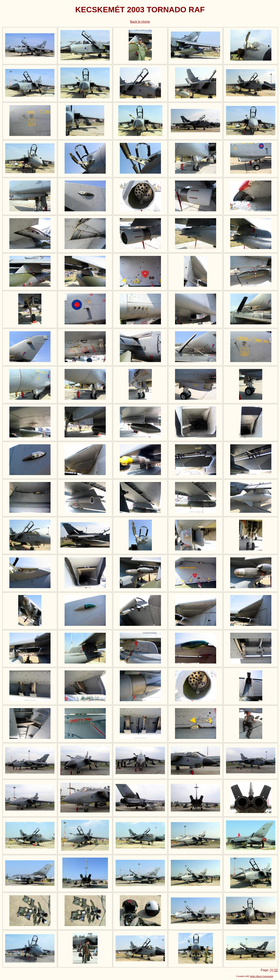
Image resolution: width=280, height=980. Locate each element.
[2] (276, 970)
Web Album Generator (262, 976)
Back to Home (140, 22)
